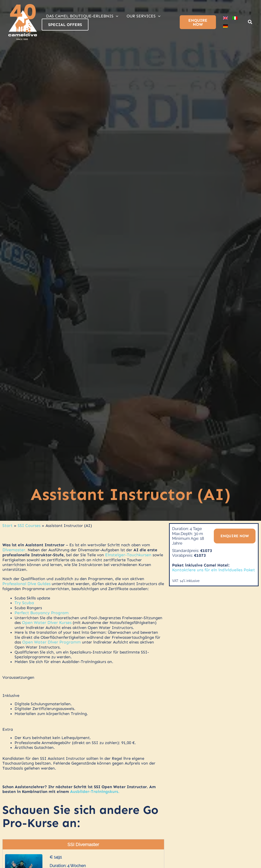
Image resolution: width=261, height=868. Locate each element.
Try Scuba (24, 602)
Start (7, 526)
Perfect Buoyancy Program (40, 612)
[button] (250, 23)
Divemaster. (14, 550)
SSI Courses (28, 526)
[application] (116, 16)
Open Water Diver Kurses (46, 622)
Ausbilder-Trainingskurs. (94, 790)
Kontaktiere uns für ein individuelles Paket (212, 570)
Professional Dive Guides (26, 583)
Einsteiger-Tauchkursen (128, 554)
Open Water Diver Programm (51, 641)
